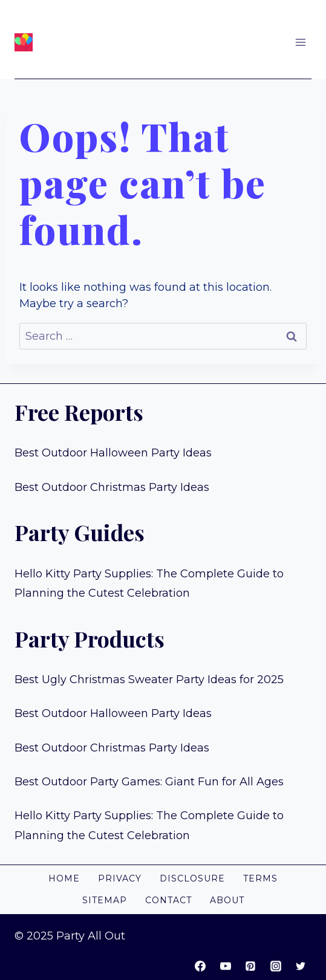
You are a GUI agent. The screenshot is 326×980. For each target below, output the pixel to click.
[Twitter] (301, 966)
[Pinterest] (250, 966)
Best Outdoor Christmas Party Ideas (112, 487)
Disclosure (192, 878)
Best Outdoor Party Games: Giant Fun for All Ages (149, 782)
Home (64, 878)
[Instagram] (276, 966)
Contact (168, 900)
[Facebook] (200, 966)
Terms (260, 878)
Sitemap (105, 900)
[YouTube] (226, 966)
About (227, 900)
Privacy (120, 878)
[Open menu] (300, 42)
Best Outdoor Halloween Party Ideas (113, 453)
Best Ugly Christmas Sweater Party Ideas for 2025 (149, 680)
